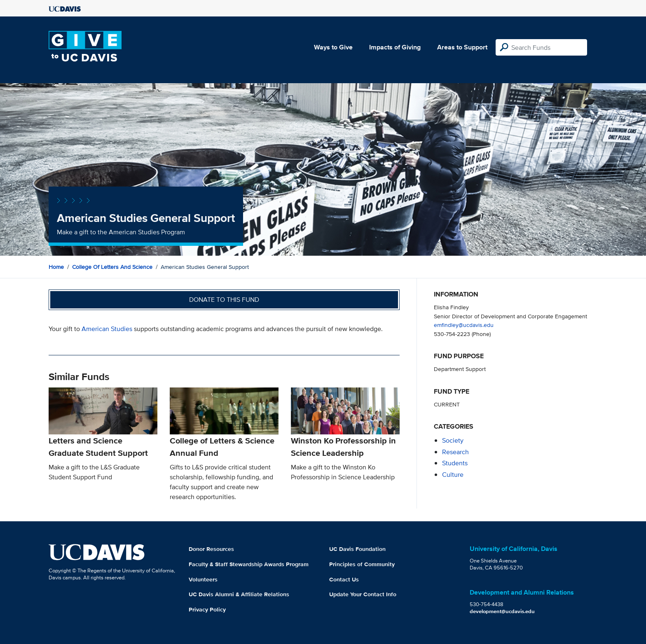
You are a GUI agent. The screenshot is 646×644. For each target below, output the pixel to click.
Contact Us (344, 579)
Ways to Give (333, 47)
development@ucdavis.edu (502, 611)
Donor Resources (211, 549)
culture (453, 475)
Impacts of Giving (395, 47)
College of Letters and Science (112, 267)
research (455, 452)
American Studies (107, 329)
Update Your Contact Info (363, 594)
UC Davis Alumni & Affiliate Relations (239, 594)
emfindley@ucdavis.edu (464, 325)
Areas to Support (462, 47)
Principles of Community (362, 564)
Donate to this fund (224, 300)
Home (56, 267)
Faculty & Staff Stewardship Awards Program (249, 564)
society (453, 440)
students (455, 463)
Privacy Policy (207, 609)
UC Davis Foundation (357, 549)
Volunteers (203, 579)
